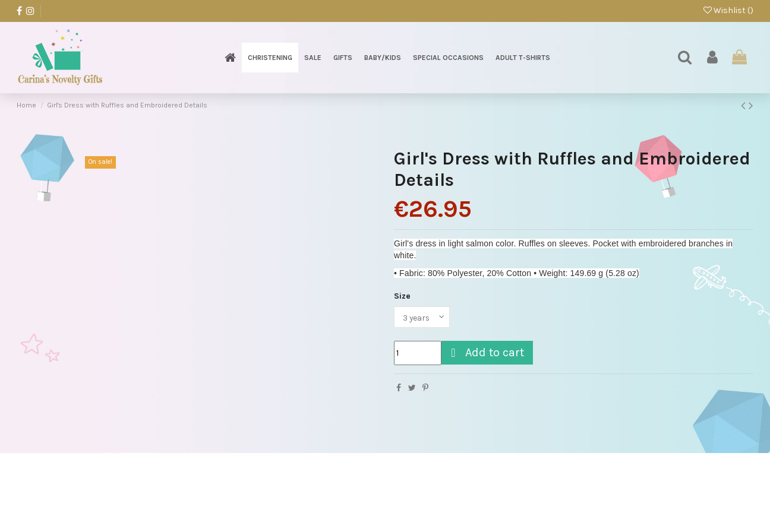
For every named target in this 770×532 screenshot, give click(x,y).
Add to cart (486, 352)
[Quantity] (418, 353)
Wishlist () (728, 10)
